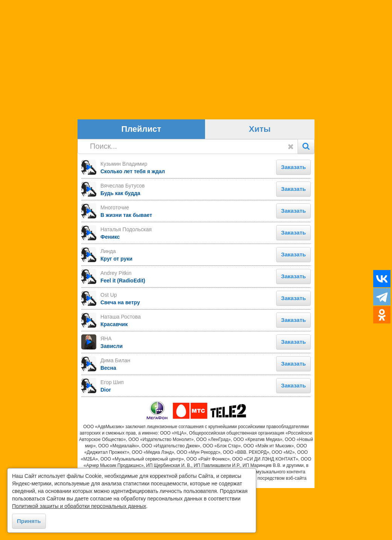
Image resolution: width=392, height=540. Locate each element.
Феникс (110, 288)
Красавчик (114, 376)
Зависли (112, 398)
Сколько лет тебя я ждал (133, 223)
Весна (108, 419)
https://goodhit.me (196, 537)
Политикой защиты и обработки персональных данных (79, 506)
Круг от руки (116, 310)
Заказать (293, 219)
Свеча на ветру (120, 354)
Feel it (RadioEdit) (123, 332)
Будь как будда (120, 245)
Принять (29, 521)
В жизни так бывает (126, 267)
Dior (106, 441)
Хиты (260, 181)
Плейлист (141, 181)
